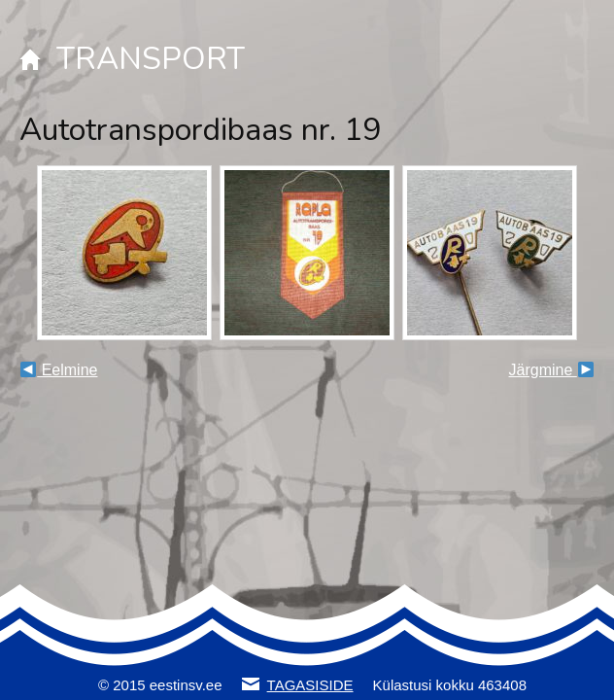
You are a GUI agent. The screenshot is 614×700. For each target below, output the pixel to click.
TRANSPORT (151, 59)
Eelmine (59, 370)
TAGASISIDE (310, 685)
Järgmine (551, 370)
